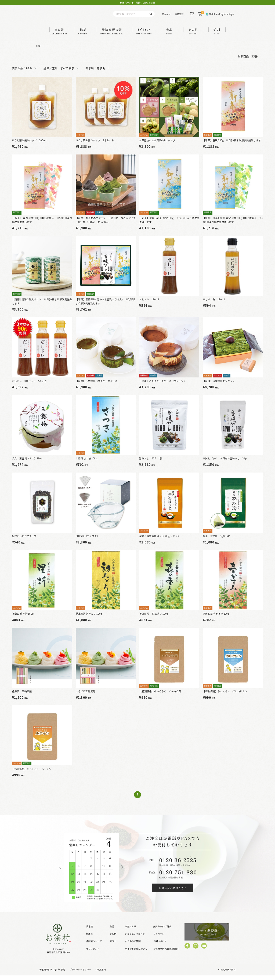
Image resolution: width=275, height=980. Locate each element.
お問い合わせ (160, 946)
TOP (38, 51)
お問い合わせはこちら (173, 893)
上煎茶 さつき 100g (86, 463)
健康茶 (90, 938)
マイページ (159, 938)
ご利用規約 (100, 974)
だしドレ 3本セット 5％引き (30, 386)
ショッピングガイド (135, 938)
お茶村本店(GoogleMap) (166, 953)
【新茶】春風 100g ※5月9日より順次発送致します (232, 145)
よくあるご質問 (133, 946)
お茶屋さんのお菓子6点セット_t (157, 145)
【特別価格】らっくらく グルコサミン (225, 696)
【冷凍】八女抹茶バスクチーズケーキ (97, 386)
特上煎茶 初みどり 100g (89, 618)
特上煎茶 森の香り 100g (154, 618)
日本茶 (90, 931)
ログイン (166, 16)
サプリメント (93, 953)
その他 (113, 938)
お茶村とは (131, 931)
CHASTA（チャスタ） (88, 541)
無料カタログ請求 (162, 931)
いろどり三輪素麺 (86, 696)
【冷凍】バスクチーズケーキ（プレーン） (162, 386)
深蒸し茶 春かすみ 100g (216, 618)
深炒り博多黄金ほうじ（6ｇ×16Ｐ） (160, 541)
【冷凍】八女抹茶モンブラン (219, 386)
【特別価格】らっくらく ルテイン (32, 774)
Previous (60, 872)
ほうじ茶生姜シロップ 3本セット (95, 145)
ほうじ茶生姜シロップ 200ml (29, 145)
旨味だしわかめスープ (24, 541)
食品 (112, 931)
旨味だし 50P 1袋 (151, 463)
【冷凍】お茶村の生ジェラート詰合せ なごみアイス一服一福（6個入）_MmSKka (106, 224)
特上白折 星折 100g (23, 618)
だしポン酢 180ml (214, 304)
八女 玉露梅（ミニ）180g (27, 463)
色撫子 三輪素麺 (22, 696)
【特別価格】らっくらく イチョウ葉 (160, 696)
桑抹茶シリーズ (94, 946)
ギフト (113, 946)
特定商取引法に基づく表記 (52, 974)
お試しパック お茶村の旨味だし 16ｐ (225, 463)
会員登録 (179, 16)
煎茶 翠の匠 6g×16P (216, 541)
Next (122, 872)
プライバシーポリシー (80, 974)
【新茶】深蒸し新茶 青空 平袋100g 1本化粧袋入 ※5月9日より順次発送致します (233, 224)
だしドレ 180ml (149, 304)
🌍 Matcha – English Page (220, 16)
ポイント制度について (136, 953)
